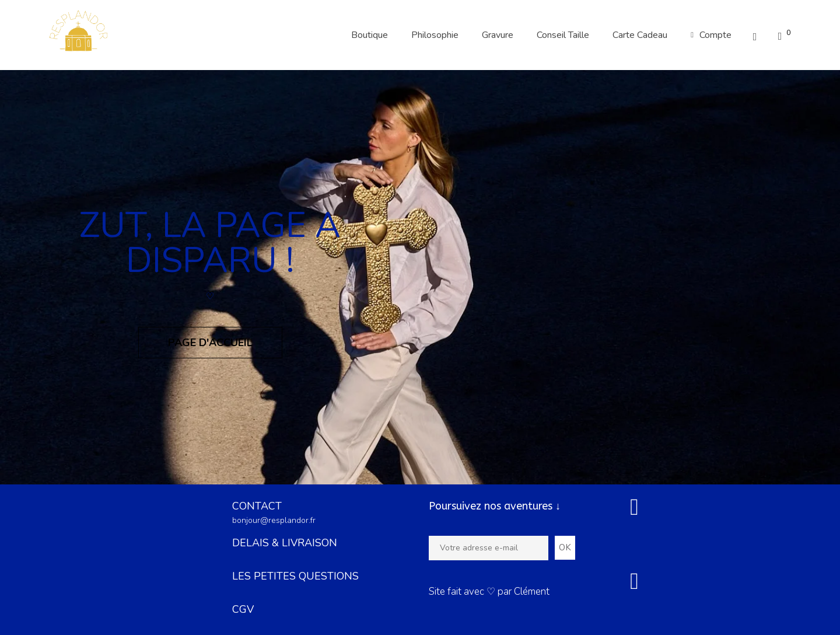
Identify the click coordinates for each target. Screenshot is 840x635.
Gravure (498, 35)
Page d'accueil (210, 343)
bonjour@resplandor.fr (274, 520)
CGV (243, 609)
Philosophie (435, 35)
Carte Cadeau (640, 35)
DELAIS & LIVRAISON (285, 543)
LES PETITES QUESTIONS (295, 576)
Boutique (370, 35)
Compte (711, 35)
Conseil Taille (563, 35)
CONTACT (257, 506)
